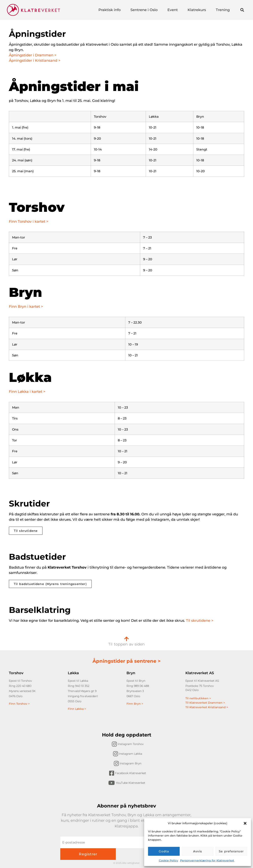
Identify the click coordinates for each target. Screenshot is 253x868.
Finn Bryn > (135, 704)
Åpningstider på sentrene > (126, 661)
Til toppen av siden (126, 644)
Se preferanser (231, 851)
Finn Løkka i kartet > (27, 392)
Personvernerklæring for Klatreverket (207, 860)
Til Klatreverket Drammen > (205, 703)
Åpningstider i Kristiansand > (35, 61)
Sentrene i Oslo (145, 10)
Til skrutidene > (200, 621)
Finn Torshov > (19, 704)
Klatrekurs (198, 10)
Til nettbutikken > (198, 698)
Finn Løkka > (77, 709)
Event (174, 10)
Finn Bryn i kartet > (26, 307)
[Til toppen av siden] (126, 639)
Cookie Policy (169, 860)
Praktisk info (110, 10)
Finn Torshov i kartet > (29, 221)
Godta (164, 851)
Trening (224, 10)
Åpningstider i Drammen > (33, 55)
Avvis (198, 851)
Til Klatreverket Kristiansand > (207, 707)
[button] (245, 823)
